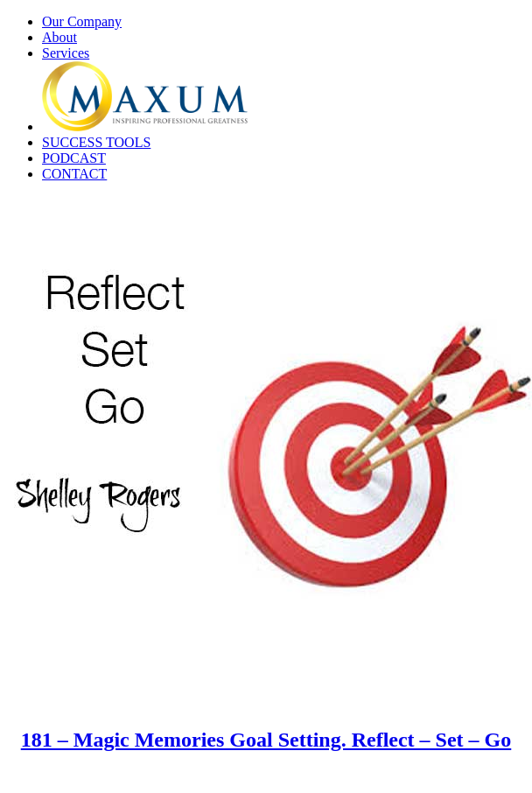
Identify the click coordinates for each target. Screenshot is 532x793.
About (59, 37)
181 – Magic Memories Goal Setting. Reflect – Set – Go (266, 740)
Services (66, 53)
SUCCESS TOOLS (96, 142)
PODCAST (74, 158)
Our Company (82, 21)
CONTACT (74, 174)
